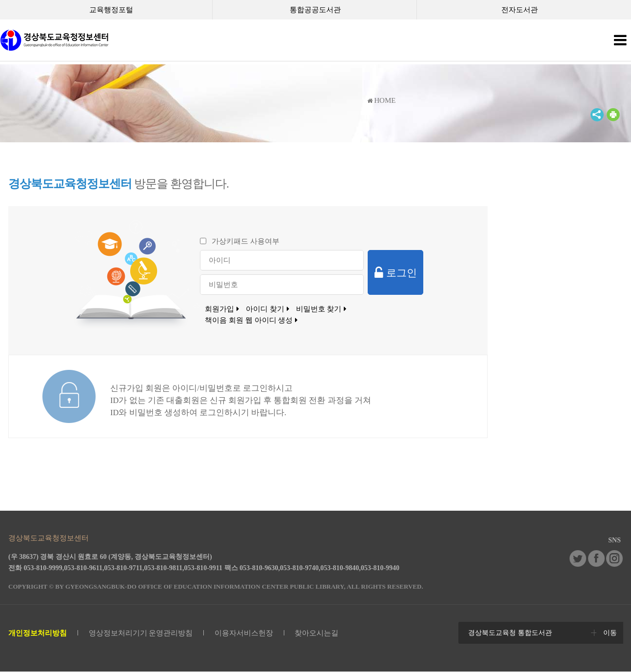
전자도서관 (520, 10)
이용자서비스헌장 (244, 633)
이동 (610, 633)
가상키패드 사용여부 (246, 241)
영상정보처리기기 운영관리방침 (141, 633)
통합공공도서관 (315, 10)
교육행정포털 (111, 10)
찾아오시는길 (316, 633)
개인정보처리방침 (38, 633)
